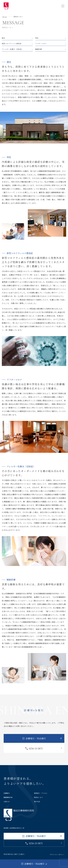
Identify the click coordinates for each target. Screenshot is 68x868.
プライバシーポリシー (57, 854)
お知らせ (7, 801)
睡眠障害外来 (8, 797)
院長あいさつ (38, 797)
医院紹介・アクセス (41, 793)
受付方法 (37, 801)
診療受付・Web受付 (36, 738)
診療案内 (7, 793)
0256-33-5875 (36, 748)
